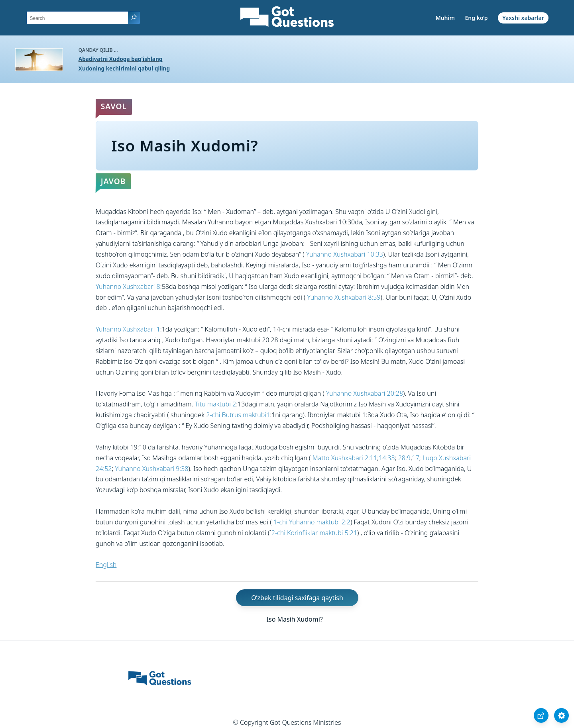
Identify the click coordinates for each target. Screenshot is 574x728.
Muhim (445, 18)
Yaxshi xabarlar (523, 18)
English (106, 565)
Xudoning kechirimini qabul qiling (124, 68)
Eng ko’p (477, 18)
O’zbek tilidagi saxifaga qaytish (297, 598)
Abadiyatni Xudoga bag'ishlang (121, 59)
